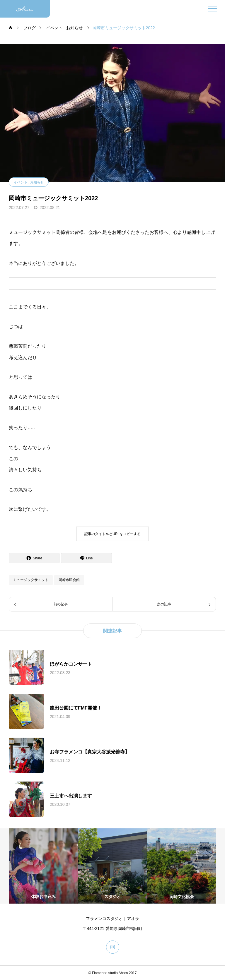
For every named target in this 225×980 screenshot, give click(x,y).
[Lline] (86, 558)
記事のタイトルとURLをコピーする (112, 534)
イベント (21, 182)
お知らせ (37, 182)
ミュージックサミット (31, 580)
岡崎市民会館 (69, 580)
